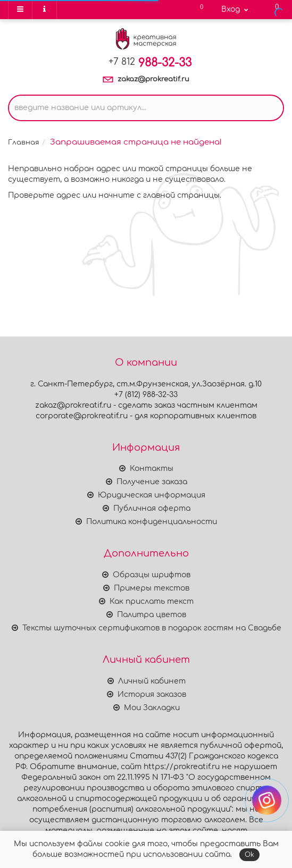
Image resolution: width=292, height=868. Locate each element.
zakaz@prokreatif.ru (153, 79)
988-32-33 (150, 63)
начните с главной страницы (159, 195)
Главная (24, 142)
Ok (249, 855)
